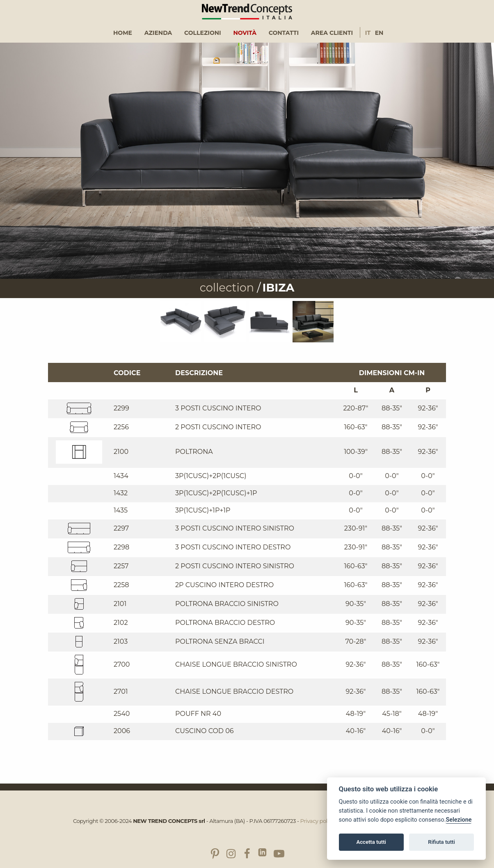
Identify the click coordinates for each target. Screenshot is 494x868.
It (368, 33)
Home (123, 33)
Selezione (459, 820)
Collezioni (203, 33)
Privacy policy (317, 821)
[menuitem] (123, 33)
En (379, 33)
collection (227, 288)
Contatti (284, 33)
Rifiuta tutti (441, 842)
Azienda (158, 33)
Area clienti (332, 33)
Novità (245, 33)
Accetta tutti (371, 842)
